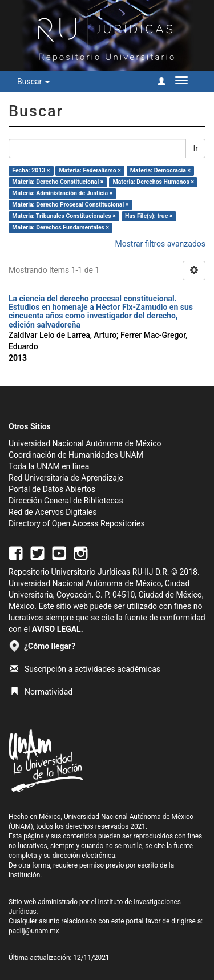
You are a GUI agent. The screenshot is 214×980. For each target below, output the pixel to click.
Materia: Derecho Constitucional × (58, 182)
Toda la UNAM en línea (49, 466)
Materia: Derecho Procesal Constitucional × (70, 205)
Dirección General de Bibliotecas (66, 501)
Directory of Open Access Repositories (77, 523)
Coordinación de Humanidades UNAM (76, 455)
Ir (195, 148)
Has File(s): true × (149, 216)
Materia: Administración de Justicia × (62, 193)
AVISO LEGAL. (58, 629)
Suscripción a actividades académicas (85, 669)
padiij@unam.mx (34, 931)
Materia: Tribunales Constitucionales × (64, 216)
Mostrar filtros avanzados (160, 244)
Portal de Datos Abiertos (52, 489)
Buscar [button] (33, 82)
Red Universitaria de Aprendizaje (66, 478)
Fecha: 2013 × (31, 170)
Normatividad (41, 692)
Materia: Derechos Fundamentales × (60, 227)
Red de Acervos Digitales (53, 512)
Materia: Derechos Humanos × (154, 182)
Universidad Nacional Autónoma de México (85, 443)
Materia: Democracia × (160, 170)
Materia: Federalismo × (90, 170)
